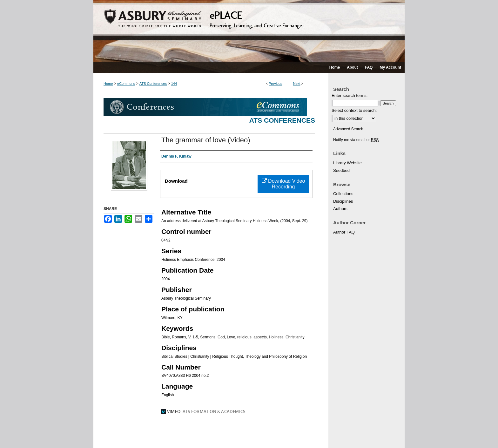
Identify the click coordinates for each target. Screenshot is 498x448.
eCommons (126, 84)
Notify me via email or (356, 140)
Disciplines (343, 201)
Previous (276, 84)
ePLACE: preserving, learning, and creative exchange (249, 31)
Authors (340, 209)
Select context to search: (354, 110)
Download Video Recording (283, 184)
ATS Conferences (153, 84)
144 (174, 84)
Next (297, 84)
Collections (343, 194)
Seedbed (341, 170)
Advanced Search (348, 129)
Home (108, 84)
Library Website (347, 163)
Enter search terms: (350, 95)
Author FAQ (344, 232)
